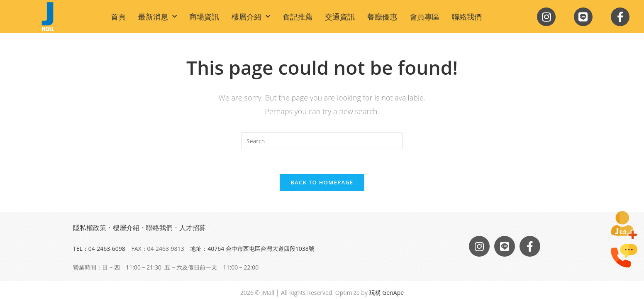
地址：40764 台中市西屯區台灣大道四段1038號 (252, 249)
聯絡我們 (467, 17)
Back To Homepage (322, 182)
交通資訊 (340, 17)
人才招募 (193, 228)
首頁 (118, 17)
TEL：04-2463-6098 (99, 249)
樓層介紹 (251, 17)
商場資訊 (204, 17)
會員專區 (424, 17)
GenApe (393, 293)
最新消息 (157, 17)
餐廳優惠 (382, 17)
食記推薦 (298, 17)
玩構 (375, 293)
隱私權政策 (90, 228)
